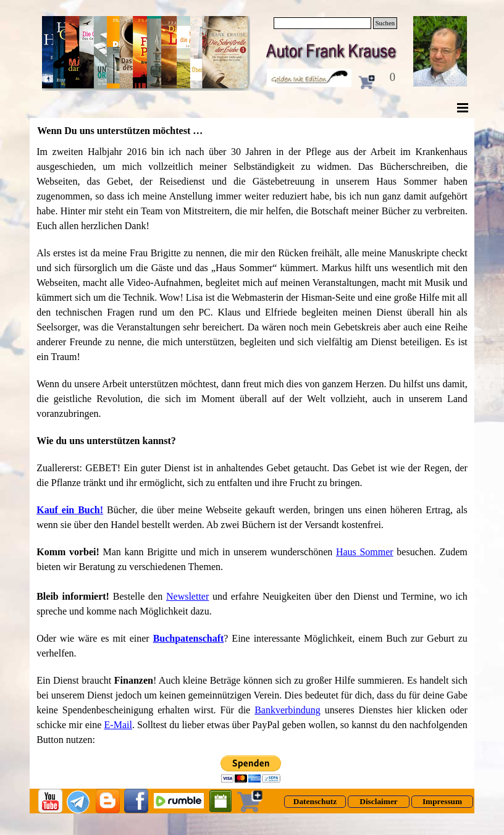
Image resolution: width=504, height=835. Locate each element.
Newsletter (187, 596)
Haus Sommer (365, 552)
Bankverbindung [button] (288, 710)
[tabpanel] (252, 446)
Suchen (385, 23)
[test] (315, 802)
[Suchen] (322, 23)
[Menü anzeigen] (463, 107)
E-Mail (118, 725)
